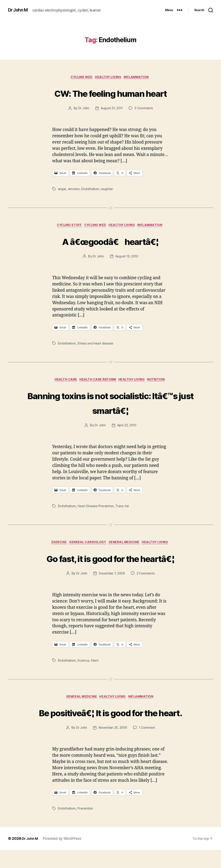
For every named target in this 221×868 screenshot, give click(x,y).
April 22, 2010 (127, 427)
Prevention (86, 826)
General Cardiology (87, 545)
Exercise (56, 545)
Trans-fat (124, 508)
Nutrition (160, 381)
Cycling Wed (80, 78)
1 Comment (148, 746)
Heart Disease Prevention (97, 508)
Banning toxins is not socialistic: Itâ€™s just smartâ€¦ (110, 404)
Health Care (63, 381)
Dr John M (19, 10)
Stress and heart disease (96, 345)
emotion (74, 190)
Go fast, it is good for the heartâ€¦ (110, 560)
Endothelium (91, 190)
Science (84, 663)
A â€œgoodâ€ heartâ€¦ (110, 242)
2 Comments (147, 576)
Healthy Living (109, 78)
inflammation (140, 78)
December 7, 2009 (112, 576)
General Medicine (126, 545)
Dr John (83, 109)
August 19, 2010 (127, 258)
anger (62, 190)
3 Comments (144, 109)
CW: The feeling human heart (110, 93)
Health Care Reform (97, 381)
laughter (108, 190)
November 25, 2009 (112, 746)
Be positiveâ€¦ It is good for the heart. (110, 722)
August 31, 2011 (112, 109)
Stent (96, 663)
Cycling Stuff (66, 226)
